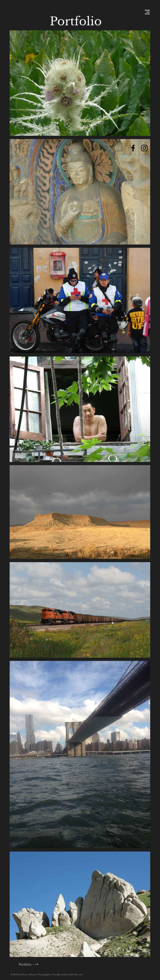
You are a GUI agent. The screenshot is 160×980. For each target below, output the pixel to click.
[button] (147, 12)
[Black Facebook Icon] (133, 148)
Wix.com (78, 974)
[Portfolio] (25, 964)
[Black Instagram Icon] (144, 148)
